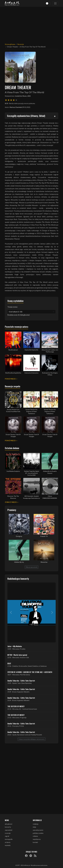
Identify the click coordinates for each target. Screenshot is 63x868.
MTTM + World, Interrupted (17, 655)
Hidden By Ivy (19, 562)
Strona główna (10, 44)
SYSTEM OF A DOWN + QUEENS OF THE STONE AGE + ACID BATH (30, 672)
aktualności (9, 824)
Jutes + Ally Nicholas (15, 646)
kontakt (35, 842)
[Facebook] (26, 856)
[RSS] (35, 856)
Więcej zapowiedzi (31, 567)
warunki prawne (38, 830)
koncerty (8, 827)
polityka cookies (38, 833)
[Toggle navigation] (55, 3)
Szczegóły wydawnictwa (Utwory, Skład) (26, 116)
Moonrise (44, 562)
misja (34, 827)
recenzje (8, 833)
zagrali (7, 836)
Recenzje (21, 44)
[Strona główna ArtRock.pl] (12, 3)
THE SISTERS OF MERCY (16, 706)
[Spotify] (31, 856)
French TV (44, 536)
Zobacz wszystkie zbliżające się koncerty (32, 739)
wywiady (8, 845)
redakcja (36, 824)
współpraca (37, 839)
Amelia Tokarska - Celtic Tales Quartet (21, 681)
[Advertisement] (32, 24)
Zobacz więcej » (11, 502)
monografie (9, 839)
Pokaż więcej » (11, 379)
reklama (35, 836)
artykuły (8, 842)
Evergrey (19, 536)
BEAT (9, 663)
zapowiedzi (9, 830)
